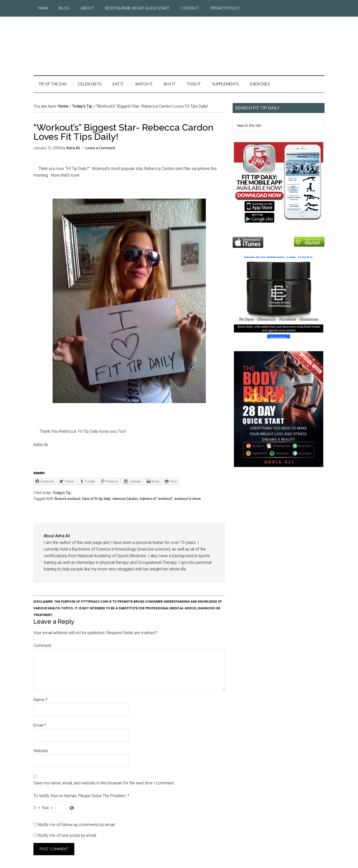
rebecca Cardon (125, 499)
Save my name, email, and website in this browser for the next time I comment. (104, 783)
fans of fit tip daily (96, 499)
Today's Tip (62, 493)
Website (41, 751)
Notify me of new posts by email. (67, 835)
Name (40, 700)
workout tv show (188, 499)
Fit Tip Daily (179, 42)
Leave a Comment (100, 148)
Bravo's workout (68, 499)
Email (40, 725)
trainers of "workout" (156, 499)
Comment (42, 646)
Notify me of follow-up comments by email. (77, 825)
